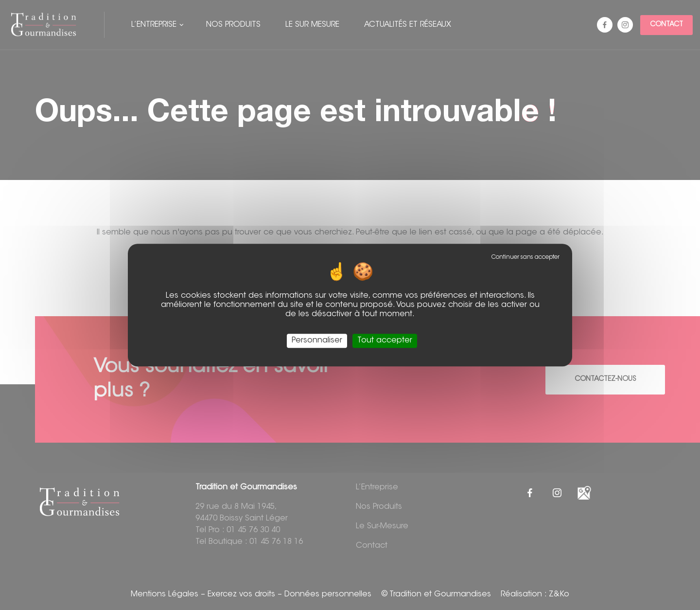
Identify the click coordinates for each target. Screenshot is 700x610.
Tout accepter (385, 341)
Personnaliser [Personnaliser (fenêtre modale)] (317, 341)
